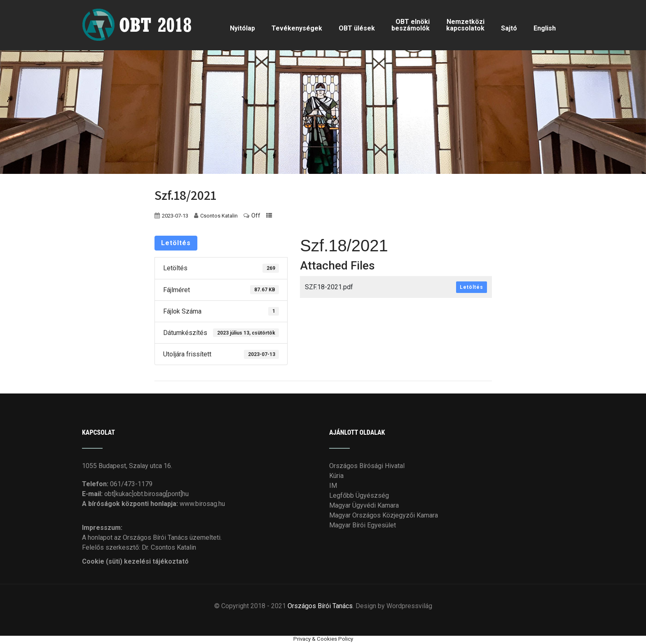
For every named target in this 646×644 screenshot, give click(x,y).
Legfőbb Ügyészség (359, 495)
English (545, 28)
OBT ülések (357, 28)
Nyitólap (242, 28)
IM (333, 486)
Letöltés (176, 243)
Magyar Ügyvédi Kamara (364, 505)
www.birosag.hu (202, 504)
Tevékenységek (297, 28)
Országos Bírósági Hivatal (367, 466)
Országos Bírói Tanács (320, 606)
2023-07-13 (175, 216)
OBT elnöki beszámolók (411, 25)
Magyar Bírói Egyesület (363, 525)
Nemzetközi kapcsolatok (465, 25)
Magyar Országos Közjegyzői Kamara (384, 515)
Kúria (336, 476)
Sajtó (509, 28)
